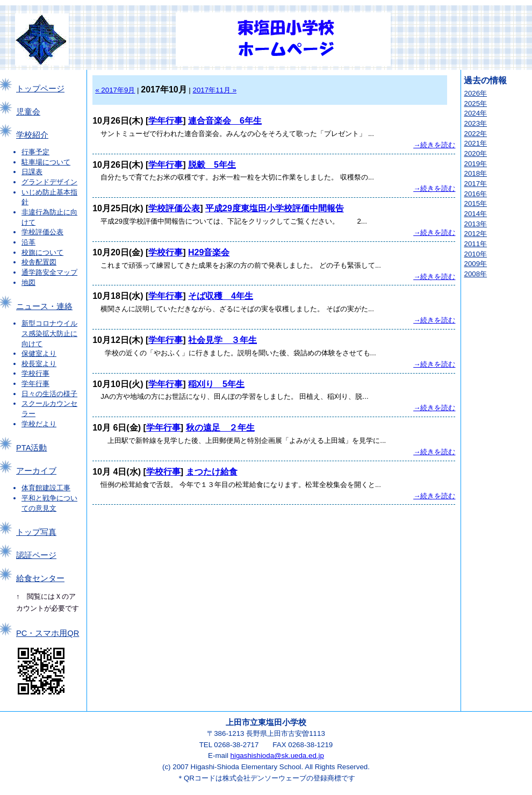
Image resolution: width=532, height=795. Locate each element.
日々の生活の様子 (49, 394)
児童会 (28, 112)
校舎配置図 (39, 262)
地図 (28, 282)
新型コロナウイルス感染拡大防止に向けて (49, 333)
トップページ (40, 89)
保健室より (39, 353)
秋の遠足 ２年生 (220, 428)
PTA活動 (31, 448)
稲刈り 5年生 (216, 384)
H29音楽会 (209, 252)
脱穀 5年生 (212, 165)
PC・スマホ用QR (48, 633)
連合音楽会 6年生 (225, 121)
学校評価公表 (42, 232)
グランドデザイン (49, 182)
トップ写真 (36, 532)
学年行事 (35, 384)
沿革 (28, 242)
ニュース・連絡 (44, 306)
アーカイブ (36, 471)
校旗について (42, 252)
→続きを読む (434, 145)
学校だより (39, 424)
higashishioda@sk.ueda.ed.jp (277, 755)
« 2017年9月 (115, 90)
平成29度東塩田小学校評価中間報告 (275, 208)
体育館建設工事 (46, 488)
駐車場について (46, 162)
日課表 (32, 172)
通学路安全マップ (49, 272)
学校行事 (35, 373)
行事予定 (35, 152)
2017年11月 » (215, 90)
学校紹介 (32, 135)
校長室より (39, 364)
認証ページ (36, 555)
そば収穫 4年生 (221, 296)
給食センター (40, 578)
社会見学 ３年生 (222, 340)
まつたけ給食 (212, 472)
